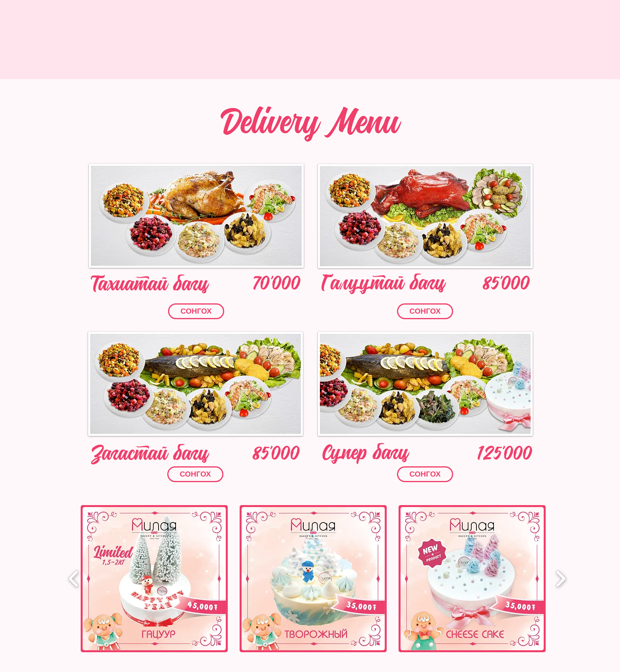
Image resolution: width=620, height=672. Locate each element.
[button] (196, 216)
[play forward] (560, 578)
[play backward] (74, 578)
